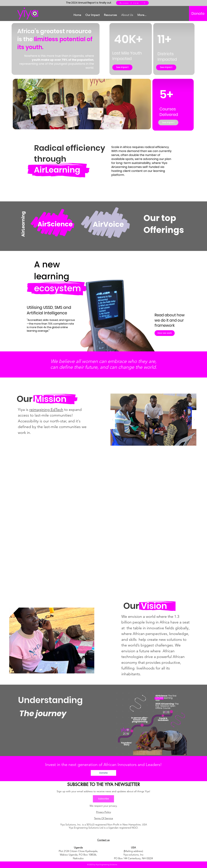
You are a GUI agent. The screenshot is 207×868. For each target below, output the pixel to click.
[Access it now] (132, 3)
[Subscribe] (103, 799)
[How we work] (165, 333)
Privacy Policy (104, 812)
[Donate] (198, 13)
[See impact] (122, 67)
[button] (153, 420)
